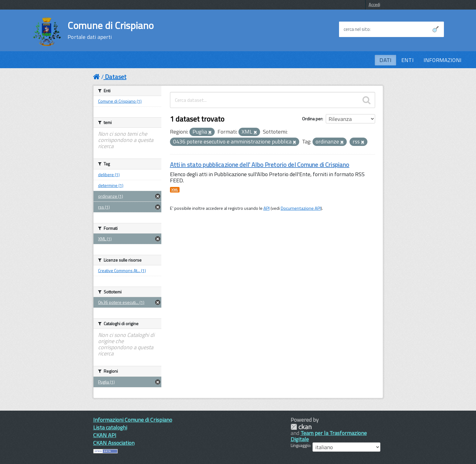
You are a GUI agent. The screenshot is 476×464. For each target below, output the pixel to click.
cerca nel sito (357, 29)
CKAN (301, 427)
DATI (385, 60)
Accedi (374, 5)
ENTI (408, 60)
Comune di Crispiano (111, 30)
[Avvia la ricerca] (436, 29)
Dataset (116, 77)
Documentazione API (301, 208)
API (267, 208)
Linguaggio (300, 445)
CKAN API (105, 435)
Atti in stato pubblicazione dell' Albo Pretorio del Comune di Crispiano (260, 165)
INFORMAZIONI (443, 60)
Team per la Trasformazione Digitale (329, 436)
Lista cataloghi (110, 427)
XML (175, 190)
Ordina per (312, 119)
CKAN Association (114, 443)
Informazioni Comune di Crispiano (133, 420)
